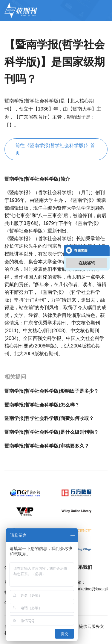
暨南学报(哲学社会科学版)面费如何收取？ (49, 418)
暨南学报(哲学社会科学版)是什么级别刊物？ (52, 432)
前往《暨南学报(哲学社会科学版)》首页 (55, 149)
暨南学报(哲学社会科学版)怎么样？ (42, 405)
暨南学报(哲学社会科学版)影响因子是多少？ (52, 391)
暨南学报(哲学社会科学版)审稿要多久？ (47, 446)
